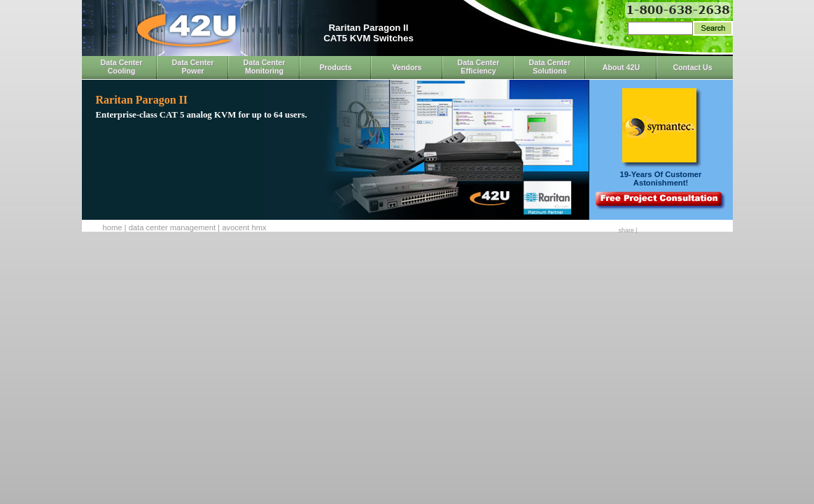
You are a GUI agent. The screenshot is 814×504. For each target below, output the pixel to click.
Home (113, 227)
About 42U (621, 67)
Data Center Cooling (122, 66)
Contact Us (692, 67)
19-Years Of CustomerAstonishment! (661, 178)
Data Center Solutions (550, 66)
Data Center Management (172, 227)
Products (335, 67)
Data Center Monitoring (265, 66)
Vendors (407, 67)
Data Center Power (193, 66)
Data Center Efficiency (479, 66)
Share (626, 230)
